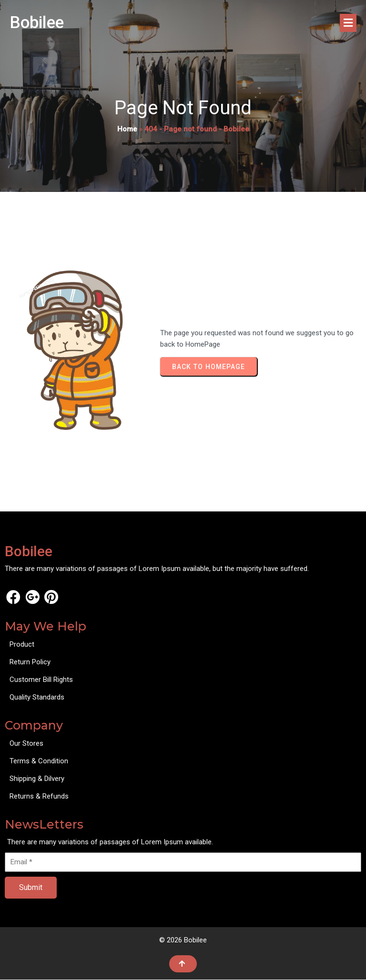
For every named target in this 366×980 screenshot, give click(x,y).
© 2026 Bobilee (183, 940)
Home (127, 130)
